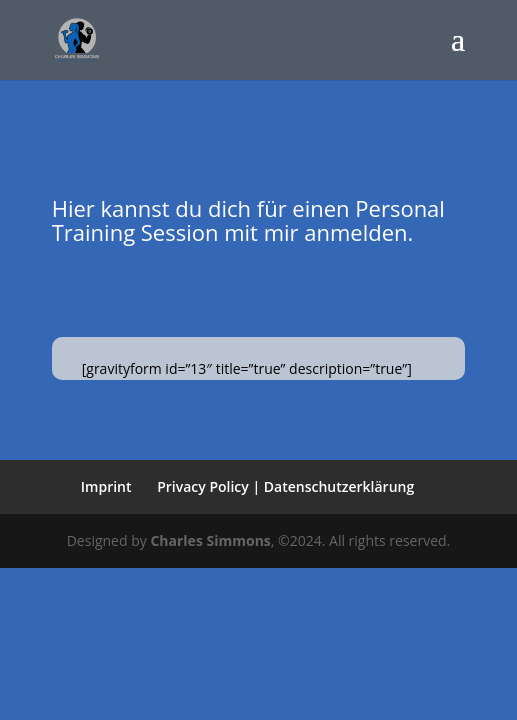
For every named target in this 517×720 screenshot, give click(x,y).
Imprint (106, 486)
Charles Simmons (210, 540)
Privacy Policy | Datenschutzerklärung (285, 486)
